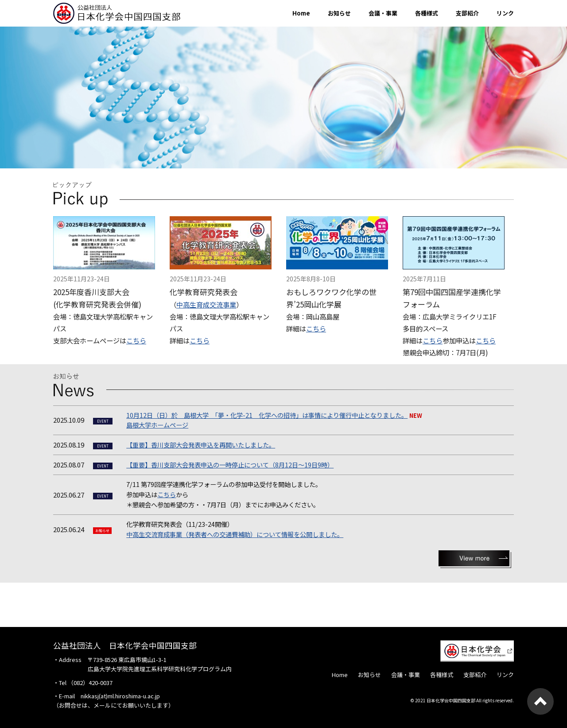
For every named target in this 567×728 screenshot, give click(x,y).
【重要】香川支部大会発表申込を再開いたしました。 (201, 445)
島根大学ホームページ (157, 425)
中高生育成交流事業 (206, 304)
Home (301, 13)
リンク (505, 13)
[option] (283, 97)
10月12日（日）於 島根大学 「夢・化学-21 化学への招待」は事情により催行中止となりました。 (267, 415)
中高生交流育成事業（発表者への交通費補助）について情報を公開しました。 (235, 534)
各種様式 (427, 13)
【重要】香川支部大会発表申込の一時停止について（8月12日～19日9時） (230, 465)
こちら (136, 340)
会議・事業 (383, 13)
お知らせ (339, 13)
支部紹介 (467, 13)
